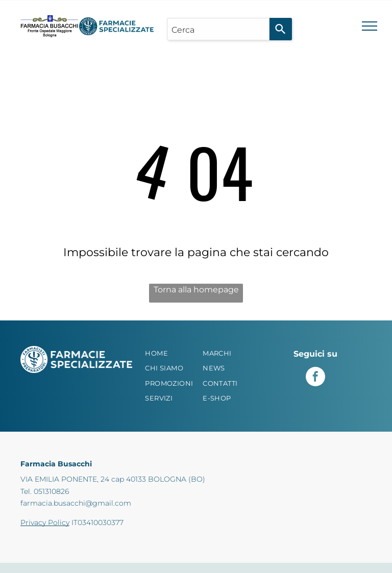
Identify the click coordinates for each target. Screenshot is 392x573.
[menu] (370, 26)
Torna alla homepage (196, 290)
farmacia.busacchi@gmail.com (76, 503)
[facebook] (315, 378)
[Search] (281, 29)
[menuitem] (172, 354)
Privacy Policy (45, 522)
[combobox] (218, 29)
